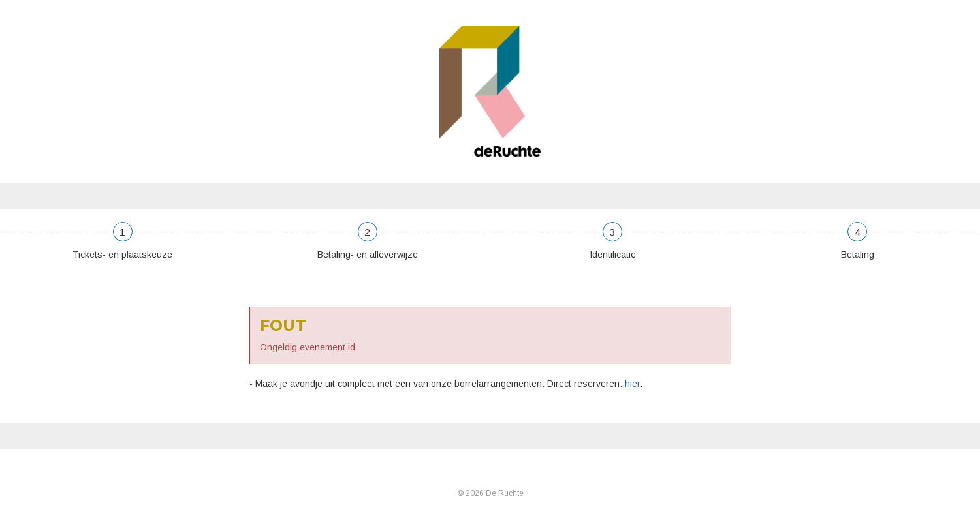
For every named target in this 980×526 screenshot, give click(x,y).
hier (632, 384)
